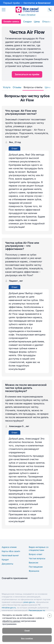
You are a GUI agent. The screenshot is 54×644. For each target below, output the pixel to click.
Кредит (5, 560)
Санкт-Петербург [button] (27, 15)
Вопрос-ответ (36, 554)
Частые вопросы (37, 558)
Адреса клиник (9, 547)
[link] (27, 3)
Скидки (27, 22)
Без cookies (27, 638)
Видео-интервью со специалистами (39, 549)
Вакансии (33, 563)
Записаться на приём (27, 74)
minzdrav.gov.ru (9, 608)
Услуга (7, 87)
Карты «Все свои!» (11, 551)
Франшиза (34, 571)
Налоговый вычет (10, 555)
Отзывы (47, 22)
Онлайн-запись (11, 21)
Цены (37, 22)
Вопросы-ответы (33, 87)
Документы (7, 564)
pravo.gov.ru (29, 602)
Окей (27, 631)
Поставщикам (36, 567)
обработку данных (11, 621)
